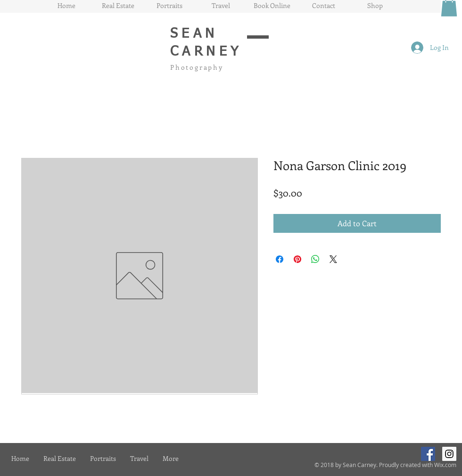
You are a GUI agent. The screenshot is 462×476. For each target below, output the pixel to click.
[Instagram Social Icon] (449, 454)
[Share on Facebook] (280, 259)
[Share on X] (333, 259)
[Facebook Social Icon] (428, 454)
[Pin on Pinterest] (297, 259)
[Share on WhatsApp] (315, 259)
